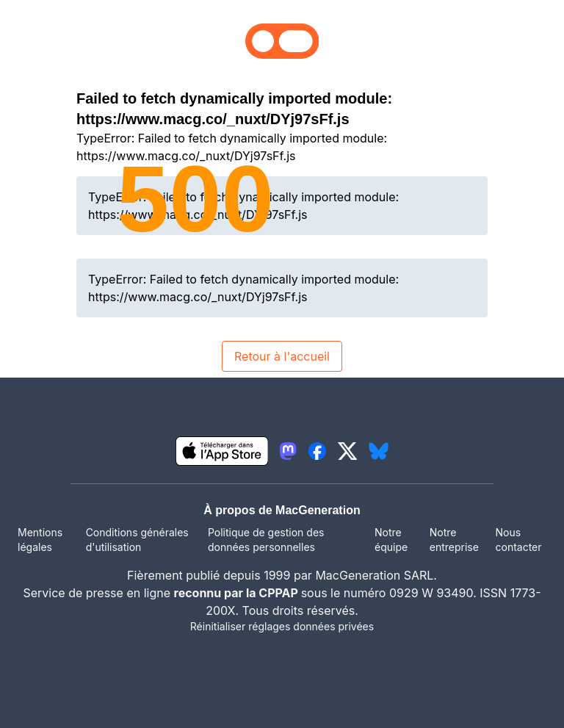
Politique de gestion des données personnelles (266, 540)
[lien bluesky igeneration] (379, 451)
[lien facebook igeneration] (317, 451)
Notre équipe (391, 540)
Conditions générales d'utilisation (137, 540)
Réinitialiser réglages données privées (282, 626)
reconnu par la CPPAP (238, 593)
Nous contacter (518, 540)
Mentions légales (40, 540)
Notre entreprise (454, 540)
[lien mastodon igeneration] (288, 451)
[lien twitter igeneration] (348, 451)
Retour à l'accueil (282, 356)
